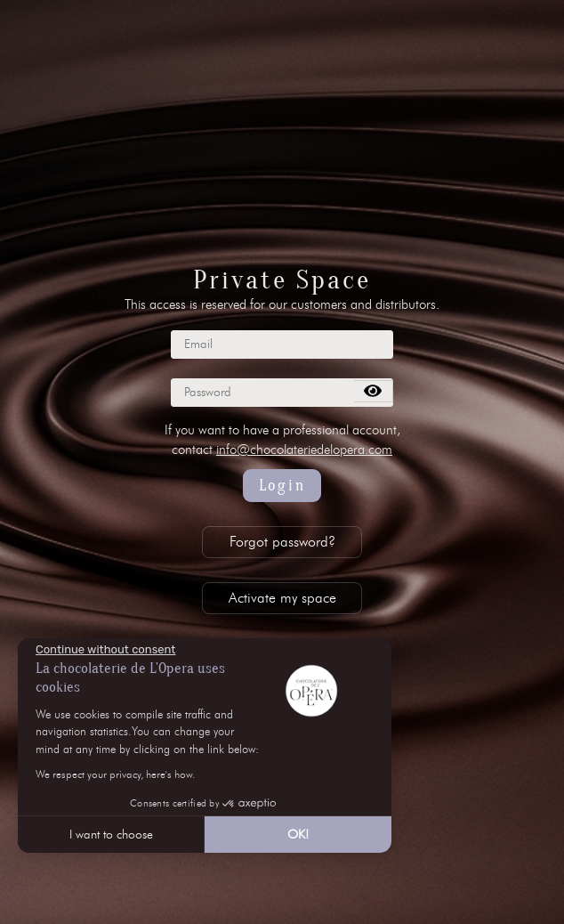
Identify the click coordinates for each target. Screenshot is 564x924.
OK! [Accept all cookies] (298, 835)
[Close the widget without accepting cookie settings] (105, 650)
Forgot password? (282, 542)
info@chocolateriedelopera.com (304, 450)
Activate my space (282, 598)
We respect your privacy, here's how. (115, 774)
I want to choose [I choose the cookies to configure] (111, 835)
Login (282, 486)
